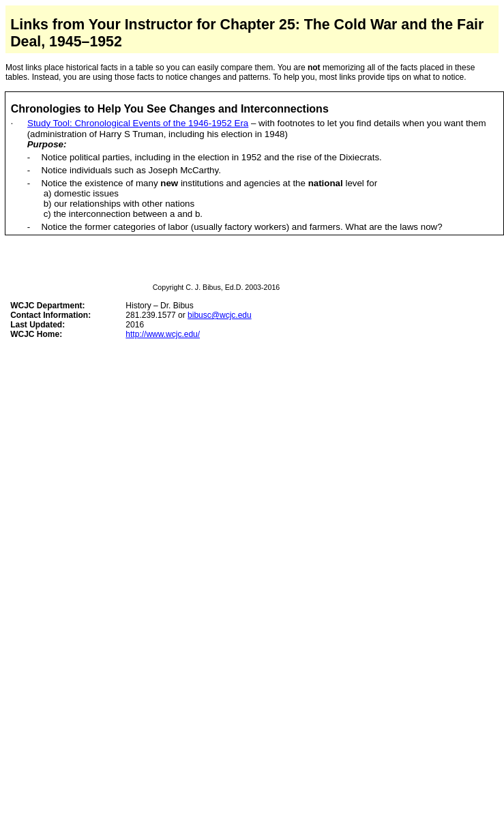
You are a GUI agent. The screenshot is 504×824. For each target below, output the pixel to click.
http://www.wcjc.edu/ (163, 334)
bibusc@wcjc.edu (220, 315)
